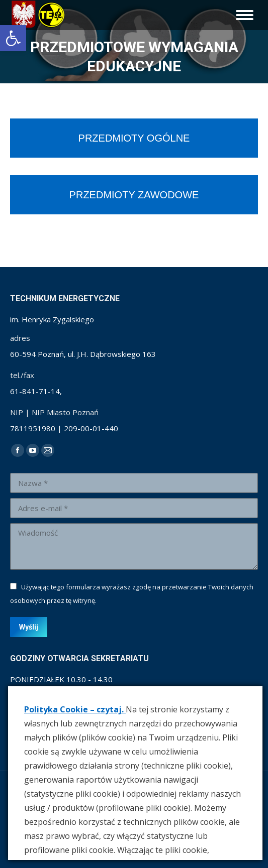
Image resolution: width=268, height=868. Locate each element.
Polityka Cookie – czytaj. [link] (75, 709)
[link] (13, 38)
